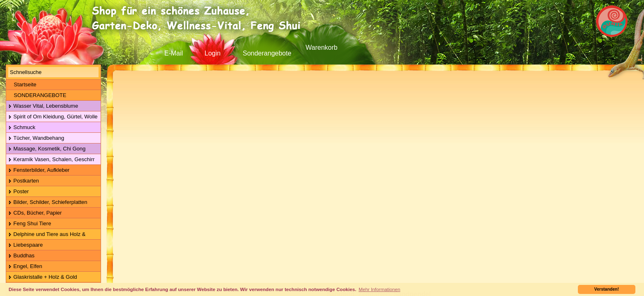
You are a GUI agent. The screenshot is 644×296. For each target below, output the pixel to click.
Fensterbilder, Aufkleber (39, 170)
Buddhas (21, 256)
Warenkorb (322, 47)
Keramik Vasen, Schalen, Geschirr (51, 160)
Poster (18, 192)
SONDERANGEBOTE (37, 95)
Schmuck (22, 128)
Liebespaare (25, 245)
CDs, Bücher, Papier (35, 213)
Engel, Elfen (25, 267)
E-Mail (174, 53)
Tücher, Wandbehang (36, 138)
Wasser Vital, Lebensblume (43, 106)
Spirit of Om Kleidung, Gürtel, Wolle (53, 117)
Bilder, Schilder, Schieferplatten (48, 202)
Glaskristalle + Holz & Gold (43, 277)
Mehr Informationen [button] (379, 289)
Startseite (22, 84)
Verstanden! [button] (607, 289)
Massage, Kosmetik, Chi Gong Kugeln (46, 149)
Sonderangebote (267, 53)
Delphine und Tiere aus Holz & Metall (46, 235)
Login (213, 53)
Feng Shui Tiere (30, 224)
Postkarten (24, 181)
